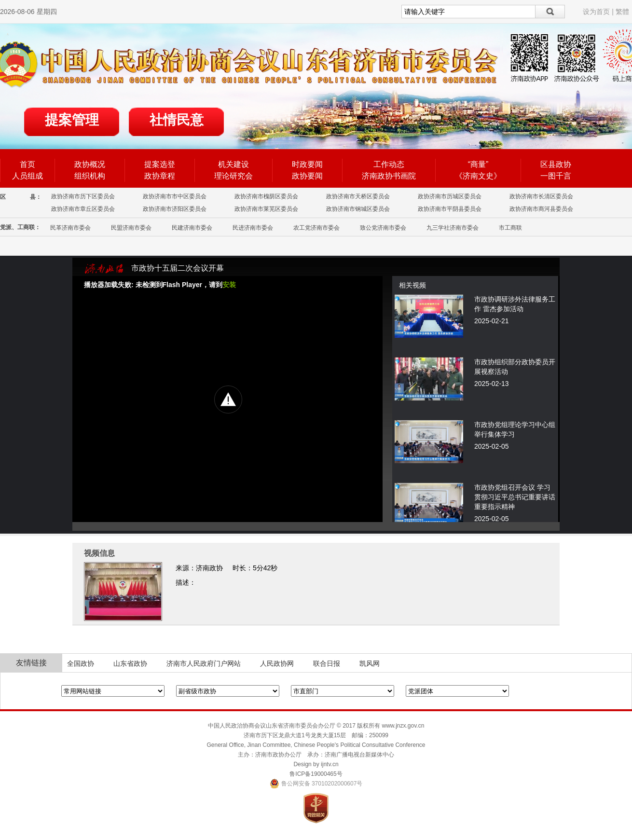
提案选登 (160, 164)
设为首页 (596, 12)
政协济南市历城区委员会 (450, 196)
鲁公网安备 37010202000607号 (316, 784)
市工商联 (510, 228)
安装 (229, 285)
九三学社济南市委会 (453, 228)
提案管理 (72, 120)
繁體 (622, 12)
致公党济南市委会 (383, 228)
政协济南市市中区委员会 (175, 196)
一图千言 (556, 176)
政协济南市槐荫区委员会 (266, 196)
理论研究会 (234, 176)
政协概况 (90, 164)
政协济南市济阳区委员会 (175, 209)
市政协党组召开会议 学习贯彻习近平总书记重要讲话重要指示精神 (515, 497)
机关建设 (234, 164)
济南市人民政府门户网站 (204, 663)
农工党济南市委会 (316, 228)
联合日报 (327, 663)
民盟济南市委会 (131, 228)
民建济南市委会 (192, 228)
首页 (27, 164)
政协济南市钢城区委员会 (358, 209)
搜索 (550, 12)
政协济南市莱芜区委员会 (266, 209)
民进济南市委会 (253, 228)
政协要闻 (307, 176)
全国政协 (81, 663)
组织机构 (90, 176)
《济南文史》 (478, 176)
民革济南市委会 (70, 228)
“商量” (478, 164)
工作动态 (389, 164)
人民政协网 (277, 663)
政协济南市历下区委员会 (83, 196)
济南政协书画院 (389, 176)
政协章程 (160, 176)
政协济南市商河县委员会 (541, 209)
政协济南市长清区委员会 (541, 196)
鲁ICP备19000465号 (316, 774)
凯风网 (370, 663)
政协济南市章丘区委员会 (83, 209)
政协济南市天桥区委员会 (358, 196)
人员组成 (27, 176)
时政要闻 (307, 164)
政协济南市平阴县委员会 (450, 209)
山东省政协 (130, 663)
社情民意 (177, 120)
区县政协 (556, 164)
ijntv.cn (330, 764)
